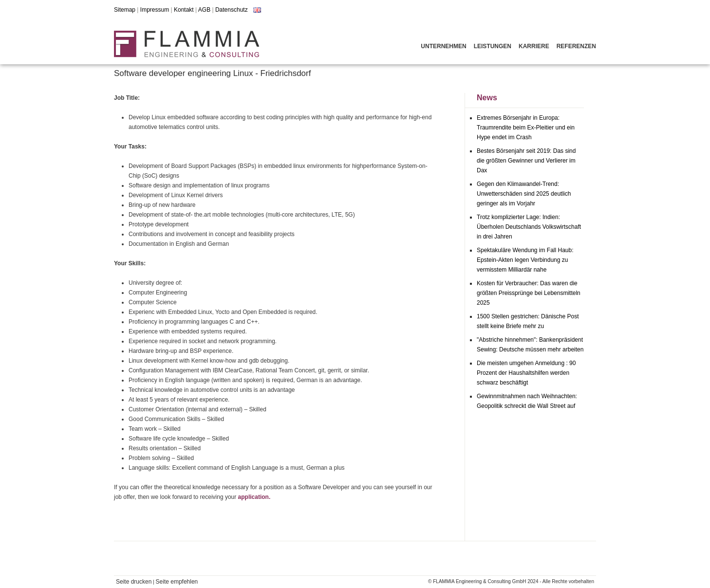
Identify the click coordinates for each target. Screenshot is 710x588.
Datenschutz (232, 10)
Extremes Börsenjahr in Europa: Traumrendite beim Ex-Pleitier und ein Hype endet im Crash (526, 128)
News (487, 98)
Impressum (155, 10)
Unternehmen (443, 46)
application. (254, 497)
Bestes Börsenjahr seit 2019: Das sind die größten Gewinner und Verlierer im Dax (526, 161)
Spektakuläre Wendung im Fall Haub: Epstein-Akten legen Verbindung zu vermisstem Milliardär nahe (525, 260)
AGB (204, 10)
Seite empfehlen (177, 582)
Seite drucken (134, 582)
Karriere (534, 46)
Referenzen (576, 46)
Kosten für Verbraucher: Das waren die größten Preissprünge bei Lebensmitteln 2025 (529, 293)
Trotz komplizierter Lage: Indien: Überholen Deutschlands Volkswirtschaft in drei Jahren (529, 227)
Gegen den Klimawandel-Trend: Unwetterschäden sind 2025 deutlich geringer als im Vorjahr (524, 194)
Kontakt (184, 10)
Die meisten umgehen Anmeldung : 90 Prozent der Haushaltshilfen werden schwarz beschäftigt (526, 373)
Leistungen (493, 46)
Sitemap (125, 10)
